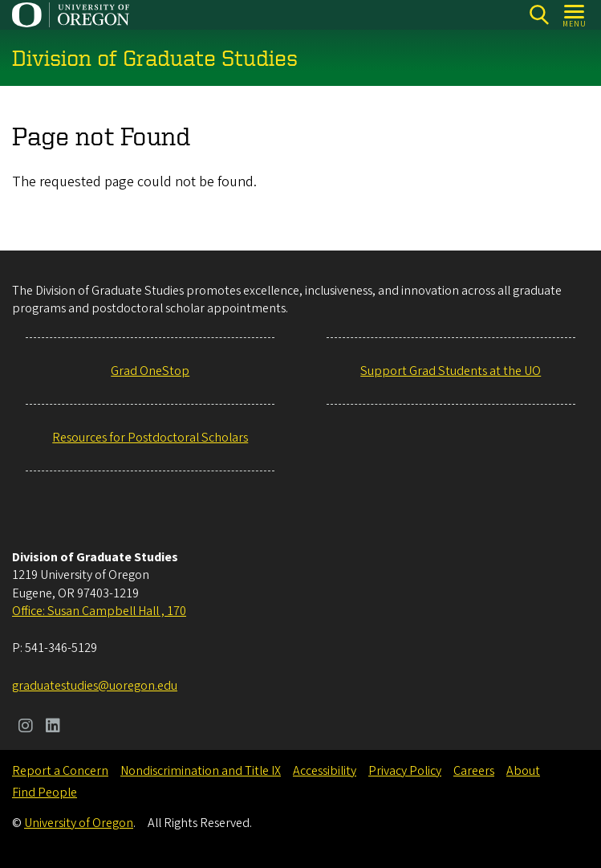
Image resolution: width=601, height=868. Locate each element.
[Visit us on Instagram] (26, 727)
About (523, 771)
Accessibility (325, 771)
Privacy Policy (405, 771)
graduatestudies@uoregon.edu (95, 686)
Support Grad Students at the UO (451, 371)
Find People (45, 793)
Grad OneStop (150, 371)
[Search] (539, 15)
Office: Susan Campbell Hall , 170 (99, 611)
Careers (474, 771)
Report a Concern (60, 771)
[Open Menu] (575, 15)
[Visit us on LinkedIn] (53, 727)
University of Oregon (79, 823)
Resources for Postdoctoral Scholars (150, 438)
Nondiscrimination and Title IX (201, 771)
